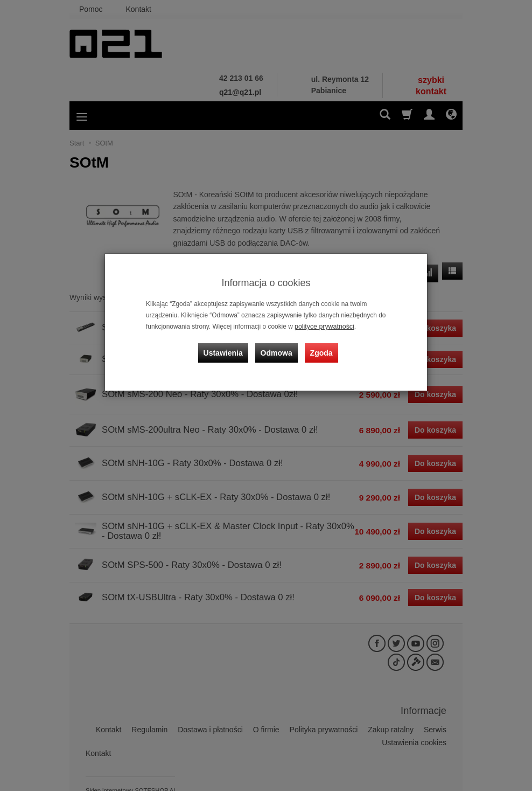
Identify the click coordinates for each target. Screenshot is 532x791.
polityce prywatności (323, 327)
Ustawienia (225, 350)
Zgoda (320, 350)
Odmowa (277, 350)
